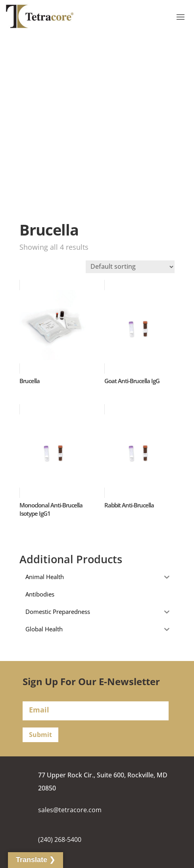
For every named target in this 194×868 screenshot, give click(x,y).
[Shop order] (130, 267)
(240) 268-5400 (60, 840)
